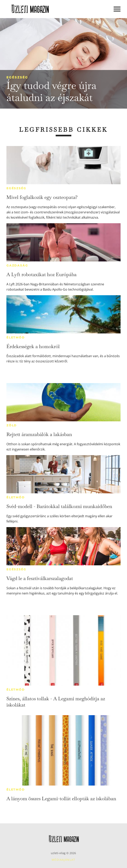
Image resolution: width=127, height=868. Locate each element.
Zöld (12, 425)
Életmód (16, 337)
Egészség (17, 77)
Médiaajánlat (63, 860)
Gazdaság (17, 265)
